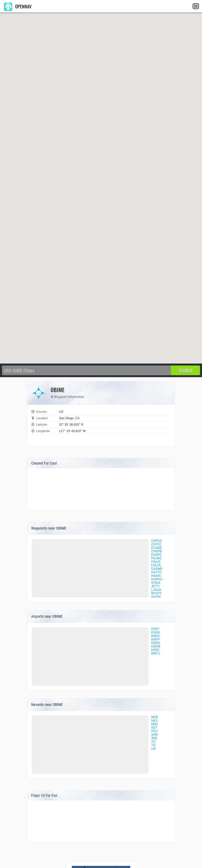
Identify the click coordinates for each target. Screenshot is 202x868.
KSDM (156, 646)
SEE (154, 738)
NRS (155, 724)
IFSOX (156, 583)
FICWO (156, 558)
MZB (155, 717)
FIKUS (156, 562)
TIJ (153, 742)
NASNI (156, 597)
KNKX (155, 636)
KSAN (155, 632)
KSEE (155, 650)
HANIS (156, 576)
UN (153, 749)
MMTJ (155, 653)
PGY (155, 731)
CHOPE (157, 551)
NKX (154, 721)
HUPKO (157, 579)
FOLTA (156, 565)
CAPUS (157, 541)
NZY (154, 728)
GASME (157, 569)
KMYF (155, 639)
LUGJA (156, 590)
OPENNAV (18, 6)
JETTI (155, 586)
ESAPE (156, 555)
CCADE (157, 548)
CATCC (156, 544)
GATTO (156, 572)
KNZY (155, 629)
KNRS (155, 643)
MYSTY (157, 593)
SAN (154, 735)
